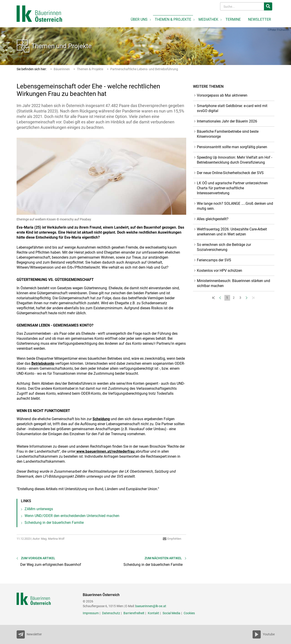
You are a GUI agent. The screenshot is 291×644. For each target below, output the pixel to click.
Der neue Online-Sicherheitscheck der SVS (230, 173)
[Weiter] (247, 298)
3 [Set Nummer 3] (240, 298)
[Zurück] (221, 298)
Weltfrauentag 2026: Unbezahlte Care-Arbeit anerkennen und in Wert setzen (232, 232)
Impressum (91, 613)
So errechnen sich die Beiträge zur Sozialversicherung (224, 247)
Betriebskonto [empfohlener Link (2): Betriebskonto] (43, 363)
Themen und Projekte (61, 46)
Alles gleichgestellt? (213, 219)
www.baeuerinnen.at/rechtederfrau (105, 451)
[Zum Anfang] (214, 298)
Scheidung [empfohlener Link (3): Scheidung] (101, 419)
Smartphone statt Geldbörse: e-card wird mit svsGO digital (232, 108)
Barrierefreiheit (134, 613)
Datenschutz (111, 613)
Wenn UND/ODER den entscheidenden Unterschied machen (72, 516)
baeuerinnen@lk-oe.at (151, 606)
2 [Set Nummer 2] (234, 298)
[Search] (242, 6)
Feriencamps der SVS (214, 260)
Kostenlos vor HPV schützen (220, 271)
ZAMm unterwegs (39, 509)
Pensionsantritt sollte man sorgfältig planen (232, 147)
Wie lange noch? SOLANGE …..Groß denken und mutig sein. (235, 206)
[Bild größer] (102, 176)
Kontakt (153, 613)
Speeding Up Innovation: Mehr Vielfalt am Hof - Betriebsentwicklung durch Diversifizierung (235, 160)
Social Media (171, 613)
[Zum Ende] (254, 298)
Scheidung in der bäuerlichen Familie (54, 523)
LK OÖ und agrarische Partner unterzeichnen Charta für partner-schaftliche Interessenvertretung (232, 188)
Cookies (189, 613)
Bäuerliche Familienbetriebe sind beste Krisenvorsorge (228, 134)
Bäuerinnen (62, 69)
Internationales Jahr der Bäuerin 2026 (227, 121)
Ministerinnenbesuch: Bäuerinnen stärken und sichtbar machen (233, 283)
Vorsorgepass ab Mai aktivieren (222, 95)
